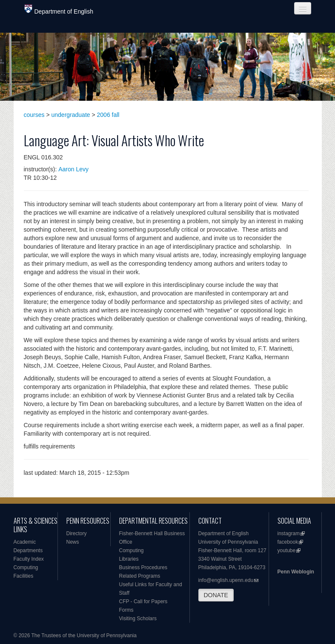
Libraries (129, 559)
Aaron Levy (73, 169)
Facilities (24, 576)
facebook (288, 542)
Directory (77, 533)
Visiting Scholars (138, 618)
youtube (287, 550)
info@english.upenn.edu (226, 580)
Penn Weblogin (296, 572)
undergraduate (71, 115)
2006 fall (108, 115)
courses (34, 115)
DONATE (216, 595)
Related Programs (140, 576)
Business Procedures (143, 567)
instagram (289, 533)
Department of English (59, 10)
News (73, 542)
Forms (126, 610)
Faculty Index (29, 559)
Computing (26, 567)
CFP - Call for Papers (143, 601)
